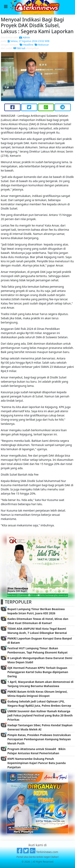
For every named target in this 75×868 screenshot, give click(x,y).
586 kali (19, 48)
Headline (26, 45)
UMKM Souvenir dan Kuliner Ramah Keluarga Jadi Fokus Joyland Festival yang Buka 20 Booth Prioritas (40, 715)
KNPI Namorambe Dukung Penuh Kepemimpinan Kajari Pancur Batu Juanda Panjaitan (36, 763)
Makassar (42, 45)
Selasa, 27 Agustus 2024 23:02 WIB (28, 41)
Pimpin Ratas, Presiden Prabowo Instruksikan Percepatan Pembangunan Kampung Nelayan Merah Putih (39, 739)
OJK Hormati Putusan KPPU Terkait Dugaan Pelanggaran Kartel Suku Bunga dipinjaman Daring (38, 672)
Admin (25, 37)
